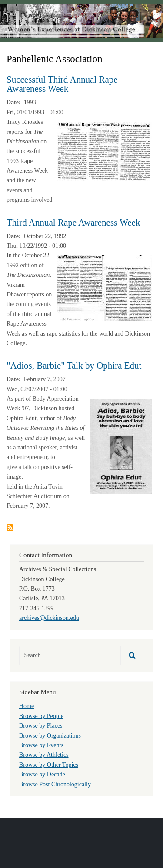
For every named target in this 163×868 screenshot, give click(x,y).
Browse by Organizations (50, 736)
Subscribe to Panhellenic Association (10, 528)
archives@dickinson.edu (49, 618)
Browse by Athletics (44, 755)
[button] (104, 151)
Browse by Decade (42, 774)
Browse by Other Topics (49, 765)
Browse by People (41, 716)
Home (27, 706)
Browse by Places (41, 726)
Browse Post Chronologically (55, 784)
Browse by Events (41, 745)
